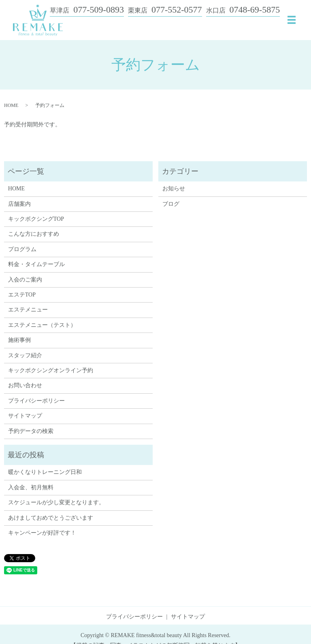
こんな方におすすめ (34, 234)
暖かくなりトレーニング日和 (45, 472)
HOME (11, 105)
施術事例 (19, 340)
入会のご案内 (25, 280)
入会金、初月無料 (31, 487)
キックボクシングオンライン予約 (51, 370)
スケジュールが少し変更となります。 (56, 502)
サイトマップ (25, 416)
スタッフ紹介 (25, 355)
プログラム (22, 249)
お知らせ (174, 189)
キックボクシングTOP (36, 219)
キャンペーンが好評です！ (42, 533)
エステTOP (22, 295)
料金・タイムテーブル (36, 264)
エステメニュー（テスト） (42, 325)
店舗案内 (19, 204)
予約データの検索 (31, 431)
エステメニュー (28, 310)
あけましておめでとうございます (51, 518)
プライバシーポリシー (36, 401)
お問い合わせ (25, 385)
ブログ (171, 204)
